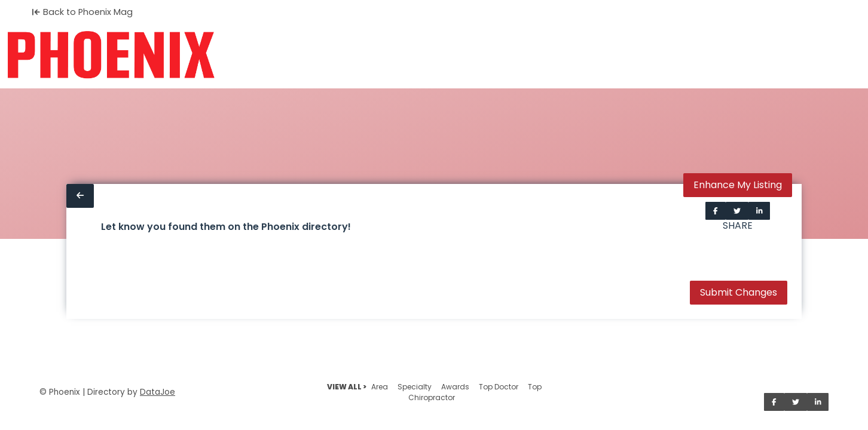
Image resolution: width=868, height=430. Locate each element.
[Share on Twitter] (737, 211)
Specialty (415, 387)
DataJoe (158, 392)
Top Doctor (499, 387)
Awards (455, 387)
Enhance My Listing (738, 185)
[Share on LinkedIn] (759, 211)
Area (380, 387)
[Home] (111, 55)
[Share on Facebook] (716, 211)
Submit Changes (739, 292)
